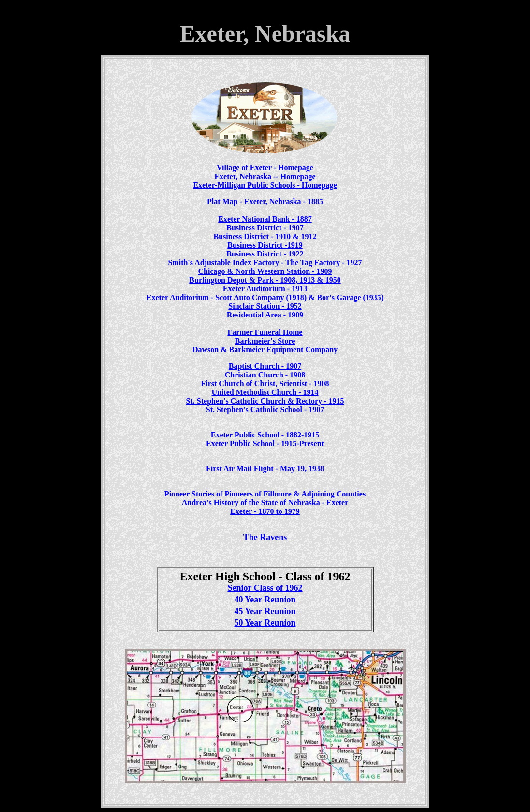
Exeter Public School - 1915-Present (265, 444)
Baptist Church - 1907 (265, 366)
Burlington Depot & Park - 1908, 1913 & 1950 (265, 280)
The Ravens (265, 537)
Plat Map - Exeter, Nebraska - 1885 (265, 202)
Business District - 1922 (265, 254)
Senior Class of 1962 (265, 588)
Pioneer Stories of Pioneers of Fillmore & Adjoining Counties (265, 494)
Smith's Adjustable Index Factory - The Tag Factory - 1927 (265, 263)
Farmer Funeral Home (265, 332)
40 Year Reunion (265, 600)
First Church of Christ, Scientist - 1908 (265, 383)
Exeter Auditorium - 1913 (265, 289)
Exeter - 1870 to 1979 (265, 511)
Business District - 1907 (265, 228)
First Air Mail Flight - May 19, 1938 (265, 469)
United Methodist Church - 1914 (265, 392)
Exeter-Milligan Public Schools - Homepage (265, 185)
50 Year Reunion (265, 623)
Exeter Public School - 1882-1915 (265, 435)
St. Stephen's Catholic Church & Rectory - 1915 (265, 401)
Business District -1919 (265, 245)
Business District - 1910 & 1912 (265, 236)
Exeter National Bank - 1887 (265, 219)
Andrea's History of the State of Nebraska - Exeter (265, 503)
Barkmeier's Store (265, 341)
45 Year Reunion (265, 611)
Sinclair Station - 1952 (265, 306)
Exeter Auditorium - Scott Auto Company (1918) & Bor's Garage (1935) (265, 297)
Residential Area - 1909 (265, 315)
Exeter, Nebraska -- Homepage (265, 176)
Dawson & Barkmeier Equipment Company (265, 350)
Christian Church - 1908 (265, 375)
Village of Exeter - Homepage (265, 168)
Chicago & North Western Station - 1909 (265, 271)
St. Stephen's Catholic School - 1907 (265, 410)
